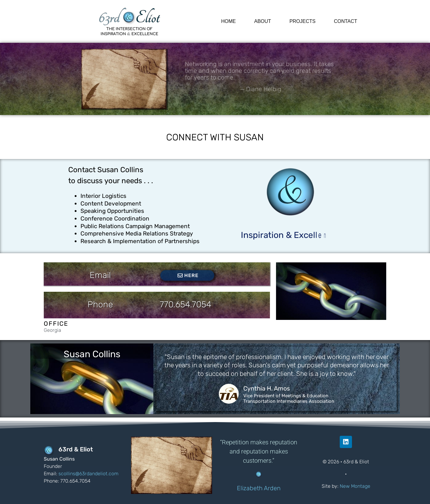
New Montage (355, 486)
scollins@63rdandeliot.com (88, 474)
